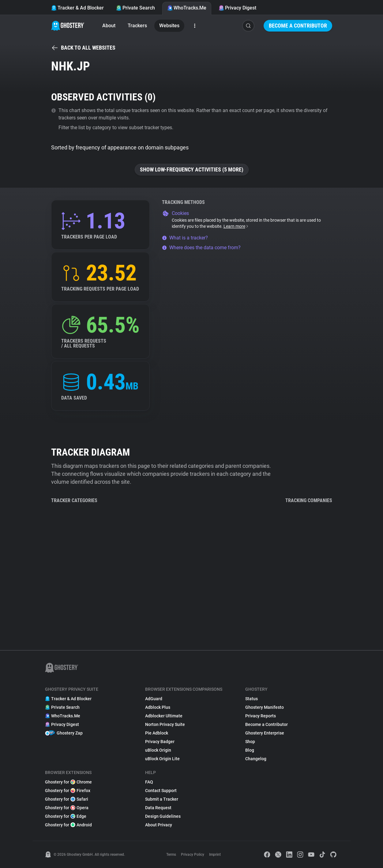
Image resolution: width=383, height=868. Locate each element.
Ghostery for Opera (67, 808)
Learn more (236, 226)
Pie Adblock (157, 733)
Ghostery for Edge (66, 816)
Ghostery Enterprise (265, 733)
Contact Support (161, 791)
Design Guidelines (163, 816)
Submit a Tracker (162, 799)
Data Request (158, 808)
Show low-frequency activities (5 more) (192, 169)
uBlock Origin (158, 750)
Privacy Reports (261, 716)
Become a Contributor (298, 26)
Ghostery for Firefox (68, 791)
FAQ (149, 782)
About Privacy (159, 825)
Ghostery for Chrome (68, 782)
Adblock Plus (158, 707)
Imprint (215, 855)
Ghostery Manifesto (265, 707)
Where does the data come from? (201, 248)
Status (252, 699)
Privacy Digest (237, 8)
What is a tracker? (185, 238)
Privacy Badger (160, 742)
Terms (171, 855)
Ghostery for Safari (67, 799)
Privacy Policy (193, 855)
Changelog (256, 759)
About (109, 26)
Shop (250, 742)
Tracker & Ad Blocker (77, 8)
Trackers (137, 26)
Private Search (135, 8)
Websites (169, 26)
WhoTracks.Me (187, 8)
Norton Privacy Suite (165, 724)
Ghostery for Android (68, 825)
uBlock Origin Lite (162, 759)
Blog (250, 750)
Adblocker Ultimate (164, 716)
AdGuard (154, 699)
